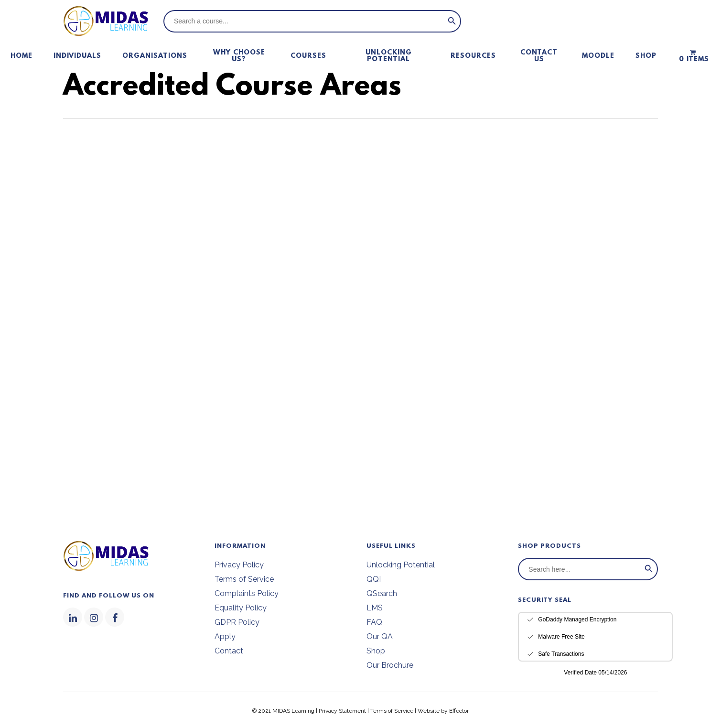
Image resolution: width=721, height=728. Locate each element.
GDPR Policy (237, 622)
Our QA (380, 636)
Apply (225, 636)
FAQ (374, 622)
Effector (459, 711)
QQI (374, 579)
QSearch (382, 593)
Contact (229, 651)
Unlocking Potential (401, 565)
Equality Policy (241, 608)
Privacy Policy (239, 565)
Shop (376, 651)
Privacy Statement (342, 711)
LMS (375, 608)
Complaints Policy (247, 593)
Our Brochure (390, 665)
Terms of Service (244, 579)
